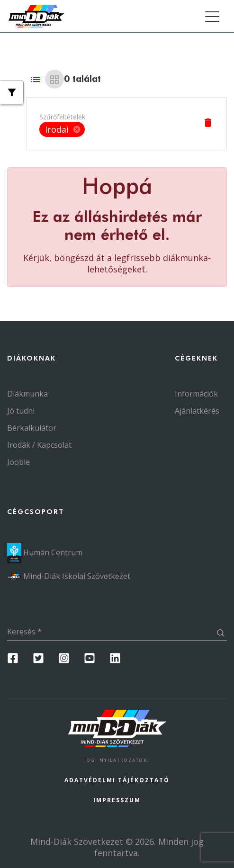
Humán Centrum (45, 552)
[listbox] (62, 129)
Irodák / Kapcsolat (39, 445)
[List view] (36, 79)
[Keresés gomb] (220, 634)
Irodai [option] (62, 129)
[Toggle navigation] (212, 17)
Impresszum (117, 800)
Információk (196, 394)
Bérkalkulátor (32, 428)
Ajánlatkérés (197, 411)
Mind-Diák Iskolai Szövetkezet (69, 576)
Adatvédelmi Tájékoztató (117, 780)
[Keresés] (111, 632)
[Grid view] (54, 79)
